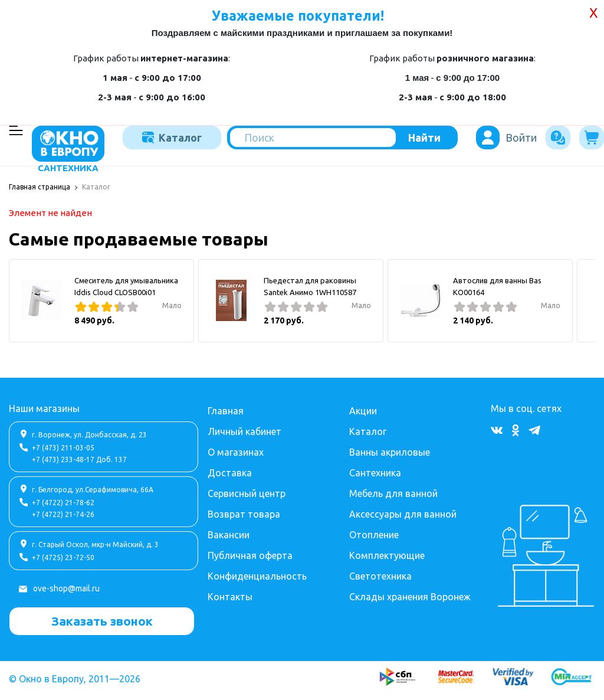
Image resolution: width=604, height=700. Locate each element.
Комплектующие (387, 555)
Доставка (230, 473)
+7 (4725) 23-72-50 (63, 557)
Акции (363, 411)
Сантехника (375, 473)
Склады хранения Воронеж (410, 597)
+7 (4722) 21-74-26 (63, 514)
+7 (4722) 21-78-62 (63, 503)
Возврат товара (244, 514)
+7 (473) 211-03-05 (63, 448)
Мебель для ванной (393, 493)
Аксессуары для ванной (403, 514)
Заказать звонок (102, 621)
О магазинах (236, 452)
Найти (424, 138)
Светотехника (380, 576)
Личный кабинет (244, 431)
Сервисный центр (247, 493)
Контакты (230, 597)
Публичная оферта (250, 555)
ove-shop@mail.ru (66, 588)
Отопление (374, 535)
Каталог (172, 138)
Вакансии (229, 535)
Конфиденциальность (257, 576)
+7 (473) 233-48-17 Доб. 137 (79, 459)
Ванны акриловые (390, 452)
